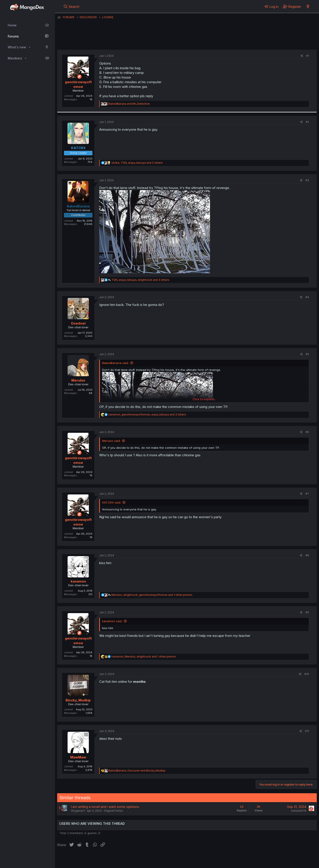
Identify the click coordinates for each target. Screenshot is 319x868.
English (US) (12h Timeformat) (80, 859)
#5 (307, 354)
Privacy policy (166, 859)
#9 (307, 612)
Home (12, 25)
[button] (30, 47)
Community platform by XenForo (280, 858)
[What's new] (308, 6)
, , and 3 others (137, 163)
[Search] (71, 6)
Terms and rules (139, 859)
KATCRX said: (112, 502)
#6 (307, 432)
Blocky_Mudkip (78, 700)
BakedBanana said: (115, 363)
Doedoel (78, 323)
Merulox (78, 380)
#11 (307, 731)
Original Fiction (113, 811)
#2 (307, 122)
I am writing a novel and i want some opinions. (105, 807)
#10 (307, 674)
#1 (308, 56)
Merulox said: (111, 441)
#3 (307, 180)
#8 (307, 555)
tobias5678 (299, 811)
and (129, 104)
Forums (13, 36)
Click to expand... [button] (204, 399)
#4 (307, 297)
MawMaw (78, 757)
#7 (307, 494)
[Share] (302, 56)
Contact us (115, 859)
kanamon (78, 581)
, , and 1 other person (152, 595)
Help (184, 859)
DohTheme (275, 862)
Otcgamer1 (78, 811)
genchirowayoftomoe (178, 39)
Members (15, 58)
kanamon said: (112, 621)
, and (137, 771)
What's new (17, 47)
